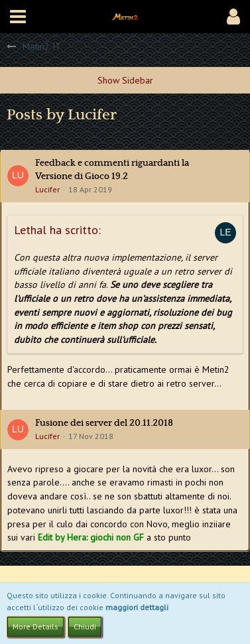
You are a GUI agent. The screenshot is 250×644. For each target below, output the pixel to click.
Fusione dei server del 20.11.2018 (104, 423)
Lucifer (47, 189)
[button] (18, 17)
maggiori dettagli (137, 607)
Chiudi (85, 626)
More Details (35, 626)
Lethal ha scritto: (57, 230)
